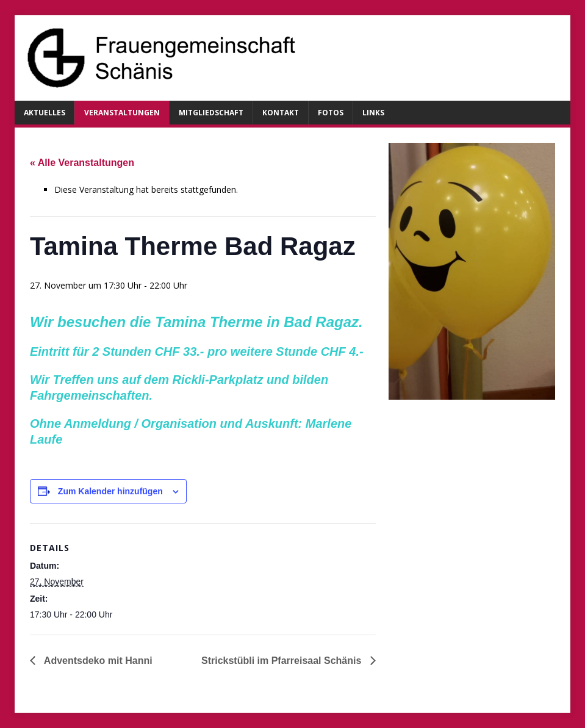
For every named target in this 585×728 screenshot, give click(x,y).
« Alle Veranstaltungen (82, 163)
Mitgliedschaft (211, 113)
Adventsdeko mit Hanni (97, 661)
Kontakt (281, 113)
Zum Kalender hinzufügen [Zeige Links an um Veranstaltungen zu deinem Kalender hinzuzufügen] (110, 491)
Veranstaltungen (122, 113)
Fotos (331, 113)
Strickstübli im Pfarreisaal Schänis (283, 661)
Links (373, 113)
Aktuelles (45, 113)
